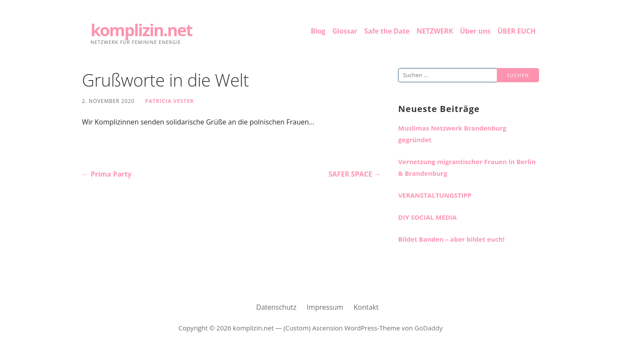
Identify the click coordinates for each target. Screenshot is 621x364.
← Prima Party (107, 174)
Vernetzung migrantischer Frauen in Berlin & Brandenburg (467, 167)
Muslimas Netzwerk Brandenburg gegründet (452, 134)
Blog (318, 31)
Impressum (325, 307)
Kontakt (366, 307)
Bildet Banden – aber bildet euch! (451, 239)
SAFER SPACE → (355, 174)
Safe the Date (387, 31)
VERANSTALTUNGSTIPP (435, 195)
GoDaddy (428, 328)
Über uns (475, 31)
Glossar (345, 31)
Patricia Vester (169, 101)
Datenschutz (276, 307)
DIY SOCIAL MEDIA (427, 217)
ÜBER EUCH (516, 31)
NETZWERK (435, 31)
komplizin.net (141, 30)
